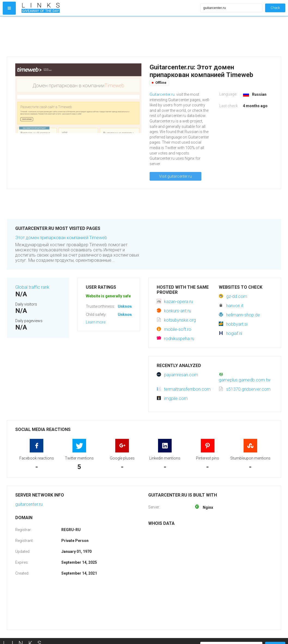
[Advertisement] (110, 36)
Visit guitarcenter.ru (175, 176)
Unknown (126, 306)
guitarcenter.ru (29, 504)
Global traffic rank (32, 287)
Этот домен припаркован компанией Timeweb (61, 238)
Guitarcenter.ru (162, 94)
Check (275, 8)
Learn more (96, 322)
